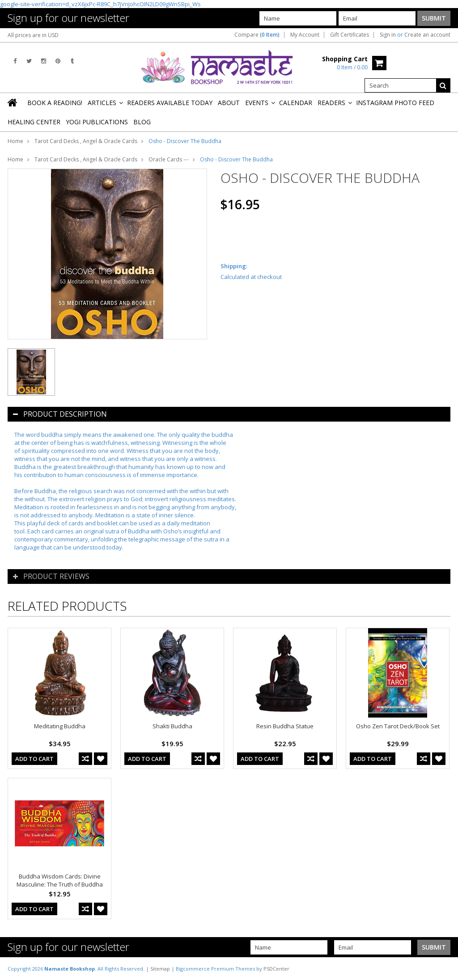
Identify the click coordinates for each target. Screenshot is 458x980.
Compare (257, 35)
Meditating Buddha (60, 726)
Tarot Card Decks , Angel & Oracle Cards (86, 141)
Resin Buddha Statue (285, 726)
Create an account (427, 35)
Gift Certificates (350, 35)
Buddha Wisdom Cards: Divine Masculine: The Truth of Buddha (60, 880)
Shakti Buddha (172, 726)
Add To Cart (34, 759)
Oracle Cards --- (169, 159)
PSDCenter (276, 969)
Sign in (388, 35)
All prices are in (33, 35)
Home (15, 141)
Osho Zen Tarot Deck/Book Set (398, 726)
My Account (305, 35)
